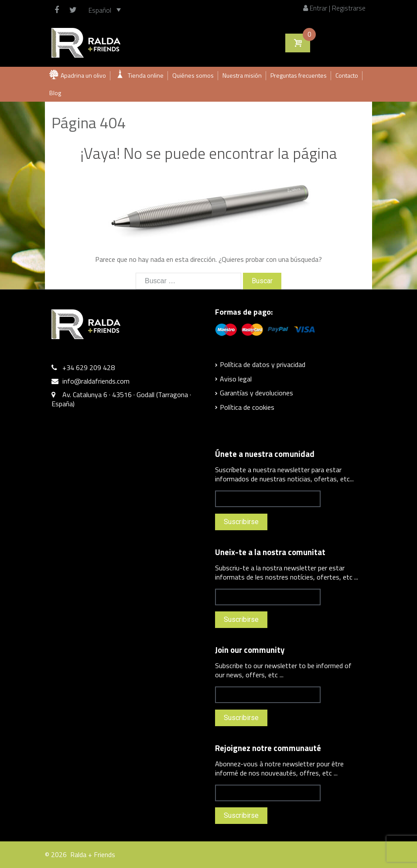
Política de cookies (247, 407)
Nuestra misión (242, 75)
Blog (55, 93)
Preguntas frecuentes (299, 75)
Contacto (347, 75)
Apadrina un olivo (83, 75)
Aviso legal (236, 379)
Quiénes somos (193, 75)
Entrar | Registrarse (334, 8)
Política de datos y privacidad (263, 364)
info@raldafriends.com (96, 381)
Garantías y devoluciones (256, 393)
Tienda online (146, 75)
